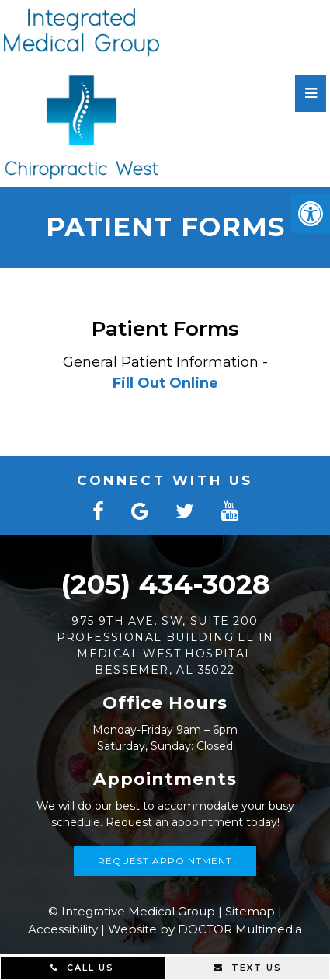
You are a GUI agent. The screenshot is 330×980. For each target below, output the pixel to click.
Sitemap (250, 911)
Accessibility (63, 929)
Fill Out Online (165, 383)
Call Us (82, 968)
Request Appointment (165, 861)
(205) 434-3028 (165, 584)
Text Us (248, 968)
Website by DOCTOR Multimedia (205, 929)
